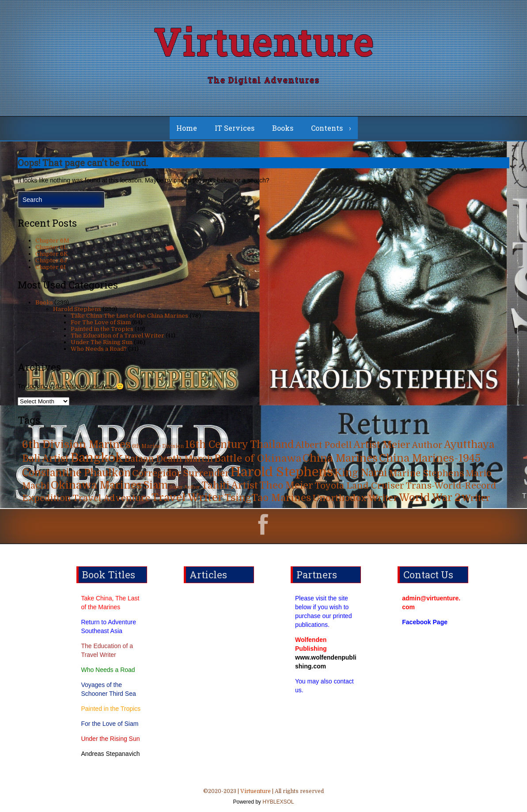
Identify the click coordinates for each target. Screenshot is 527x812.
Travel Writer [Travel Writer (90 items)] (187, 497)
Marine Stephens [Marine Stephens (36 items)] (427, 473)
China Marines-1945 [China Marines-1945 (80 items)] (430, 458)
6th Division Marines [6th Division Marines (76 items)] (76, 445)
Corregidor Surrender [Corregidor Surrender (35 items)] (181, 473)
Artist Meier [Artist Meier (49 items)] (382, 445)
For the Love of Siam (110, 724)
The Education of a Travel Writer (118, 336)
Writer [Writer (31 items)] (476, 498)
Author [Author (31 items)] (427, 445)
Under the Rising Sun (110, 739)
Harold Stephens (77, 309)
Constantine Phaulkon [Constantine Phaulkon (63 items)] (76, 473)
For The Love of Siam (101, 322)
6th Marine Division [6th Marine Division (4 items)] (158, 446)
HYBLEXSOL (278, 802)
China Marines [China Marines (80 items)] (340, 458)
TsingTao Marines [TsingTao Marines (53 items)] (268, 498)
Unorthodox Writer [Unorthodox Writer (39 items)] (355, 498)
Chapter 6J (51, 260)
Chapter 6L (51, 247)
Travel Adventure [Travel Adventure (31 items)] (111, 498)
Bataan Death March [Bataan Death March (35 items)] (169, 459)
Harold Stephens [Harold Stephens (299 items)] (282, 472)
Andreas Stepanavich (110, 754)
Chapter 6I (51, 267)
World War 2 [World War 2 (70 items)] (430, 498)
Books (283, 128)
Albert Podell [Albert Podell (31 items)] (324, 445)
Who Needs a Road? (99, 349)
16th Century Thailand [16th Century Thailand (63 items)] (239, 445)
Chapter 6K (52, 254)
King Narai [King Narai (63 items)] (361, 473)
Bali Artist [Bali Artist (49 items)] (45, 459)
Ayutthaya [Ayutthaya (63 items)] (469, 445)
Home (187, 128)
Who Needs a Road (108, 670)
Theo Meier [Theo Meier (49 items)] (286, 486)
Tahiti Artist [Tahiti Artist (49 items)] (230, 486)
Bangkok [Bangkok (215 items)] (97, 458)
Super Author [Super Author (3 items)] (185, 487)
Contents (327, 128)
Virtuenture (264, 42)
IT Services (235, 128)
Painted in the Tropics (102, 329)
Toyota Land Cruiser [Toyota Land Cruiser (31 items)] (359, 486)
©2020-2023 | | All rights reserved (263, 797)
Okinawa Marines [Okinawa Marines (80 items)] (96, 485)
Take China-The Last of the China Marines (129, 316)
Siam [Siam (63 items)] (155, 485)
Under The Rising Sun (102, 342)
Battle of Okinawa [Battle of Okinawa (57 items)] (258, 458)
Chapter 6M (52, 241)
